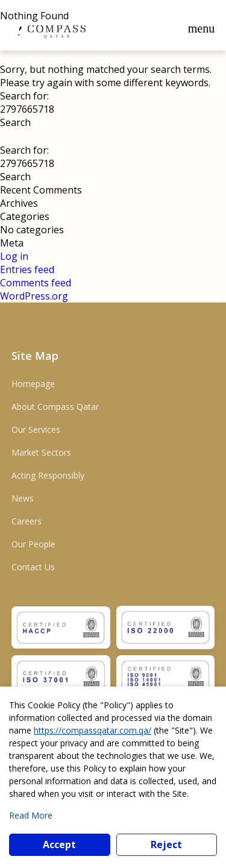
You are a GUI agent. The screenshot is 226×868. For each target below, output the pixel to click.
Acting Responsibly (48, 475)
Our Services (36, 429)
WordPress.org (34, 296)
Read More (31, 815)
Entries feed (27, 269)
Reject (166, 844)
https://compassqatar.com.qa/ (93, 730)
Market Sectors (41, 452)
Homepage (33, 384)
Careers (27, 521)
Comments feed (36, 283)
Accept (59, 844)
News (23, 498)
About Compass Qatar (55, 407)
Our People (33, 544)
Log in (14, 256)
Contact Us (33, 567)
